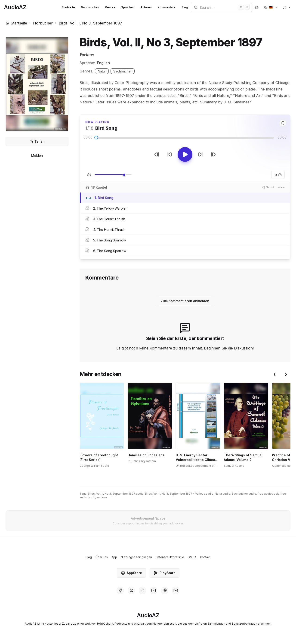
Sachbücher (123, 71)
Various (87, 55)
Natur (102, 71)
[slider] (96, 138)
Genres (110, 7)
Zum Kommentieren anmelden (185, 301)
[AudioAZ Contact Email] (176, 590)
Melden (37, 155)
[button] (271, 7)
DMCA (192, 557)
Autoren (146, 7)
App (114, 557)
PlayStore (165, 573)
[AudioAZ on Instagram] (142, 590)
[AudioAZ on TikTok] (165, 590)
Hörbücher (43, 23)
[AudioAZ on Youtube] (154, 590)
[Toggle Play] (185, 154)
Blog (185, 7)
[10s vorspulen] (201, 154)
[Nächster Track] (214, 154)
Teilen (37, 141)
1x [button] (278, 175)
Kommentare (166, 7)
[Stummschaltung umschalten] (89, 175)
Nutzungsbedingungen (136, 557)
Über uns (102, 557)
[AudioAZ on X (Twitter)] (131, 590)
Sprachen (128, 7)
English (103, 63)
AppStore (131, 573)
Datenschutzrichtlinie (170, 557)
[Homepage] (15, 7)
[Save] (283, 123)
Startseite (68, 7)
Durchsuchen (90, 7)
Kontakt (205, 557)
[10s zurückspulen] (169, 154)
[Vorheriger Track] (156, 154)
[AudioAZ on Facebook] (120, 590)
